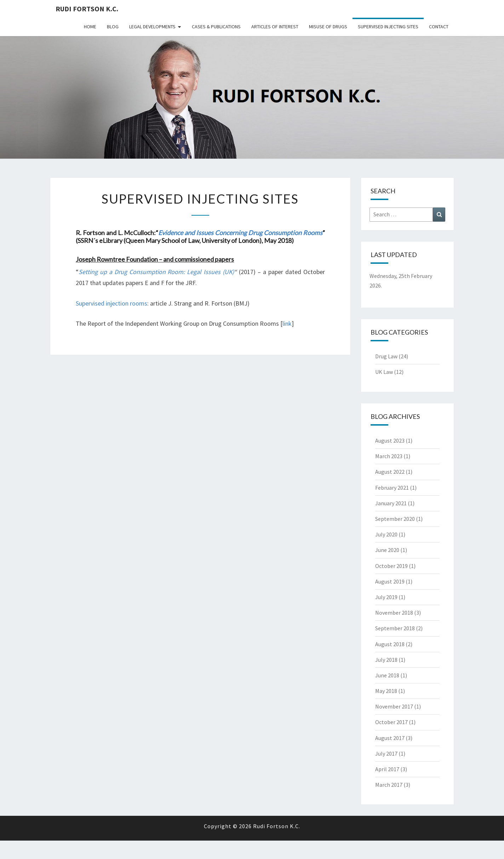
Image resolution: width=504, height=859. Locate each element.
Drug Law (386, 356)
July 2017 (386, 753)
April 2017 (387, 769)
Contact (439, 27)
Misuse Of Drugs (328, 27)
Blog (113, 27)
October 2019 (391, 566)
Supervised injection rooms (111, 303)
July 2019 (386, 597)
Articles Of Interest (275, 27)
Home (90, 27)
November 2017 (394, 706)
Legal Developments (152, 27)
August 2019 (390, 581)
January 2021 (391, 503)
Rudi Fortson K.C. (87, 9)
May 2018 (386, 691)
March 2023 (389, 456)
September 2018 (395, 628)
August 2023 (390, 440)
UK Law (384, 372)
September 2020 (395, 519)
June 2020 (387, 550)
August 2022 (390, 472)
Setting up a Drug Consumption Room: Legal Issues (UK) (156, 272)
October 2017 (391, 722)
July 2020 (386, 534)
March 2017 (389, 785)
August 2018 (390, 644)
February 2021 (392, 488)
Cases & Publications (216, 27)
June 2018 (387, 675)
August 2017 (390, 738)
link (287, 323)
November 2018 (394, 613)
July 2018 (386, 660)
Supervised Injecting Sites (388, 27)
